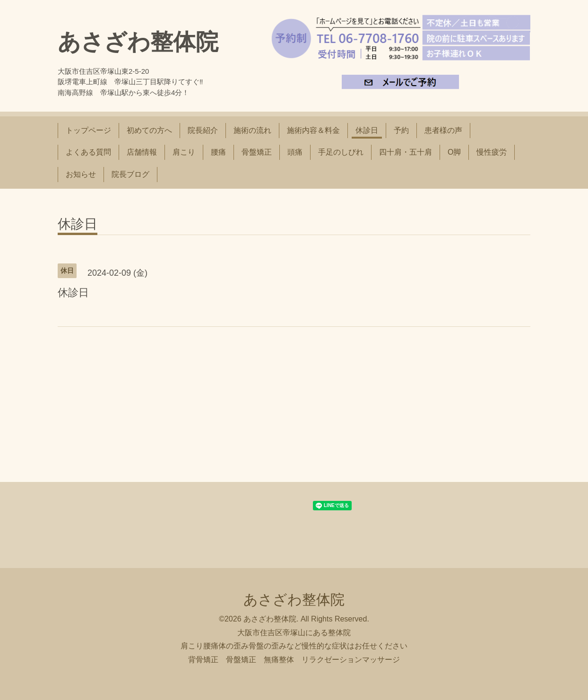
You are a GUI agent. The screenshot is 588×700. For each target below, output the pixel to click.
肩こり (184, 152)
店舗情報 (142, 152)
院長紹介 (203, 130)
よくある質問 (88, 152)
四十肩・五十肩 (406, 152)
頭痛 (295, 152)
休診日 (367, 130)
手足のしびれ (341, 152)
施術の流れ (252, 130)
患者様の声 (443, 130)
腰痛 (218, 152)
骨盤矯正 (257, 152)
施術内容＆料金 (313, 130)
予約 (401, 130)
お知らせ (81, 174)
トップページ (88, 130)
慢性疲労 (492, 152)
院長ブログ (130, 174)
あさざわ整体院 (138, 42)
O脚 (454, 152)
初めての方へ (149, 130)
